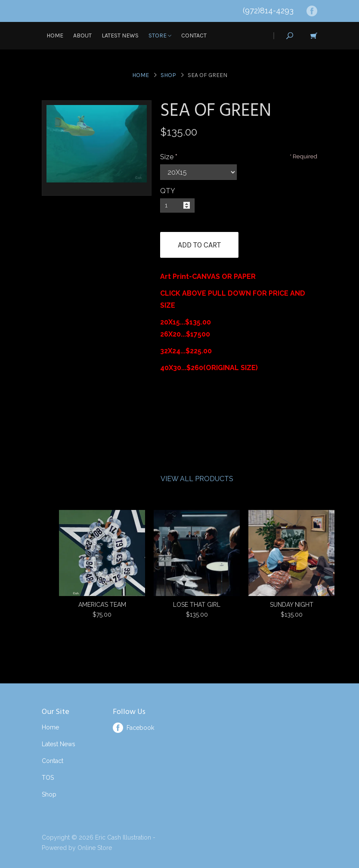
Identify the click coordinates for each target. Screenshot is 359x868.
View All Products (197, 479)
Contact (194, 36)
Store (160, 36)
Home (55, 36)
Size (167, 157)
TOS (48, 778)
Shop (168, 75)
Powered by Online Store (77, 848)
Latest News (120, 36)
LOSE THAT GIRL (197, 605)
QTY (168, 191)
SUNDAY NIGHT (292, 605)
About (82, 36)
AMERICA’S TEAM (102, 605)
